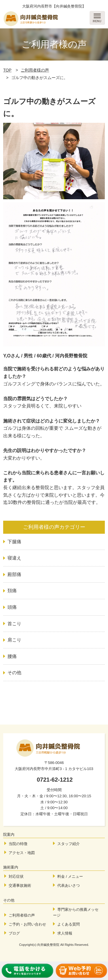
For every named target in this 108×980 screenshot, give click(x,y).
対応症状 (16, 876)
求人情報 (65, 933)
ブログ (14, 933)
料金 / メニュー (70, 876)
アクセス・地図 (22, 853)
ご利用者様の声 (35, 70)
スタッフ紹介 (69, 844)
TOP (7, 70)
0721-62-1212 (55, 780)
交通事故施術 (20, 885)
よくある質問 (69, 924)
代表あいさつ (69, 885)
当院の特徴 (18, 844)
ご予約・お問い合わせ (27, 924)
